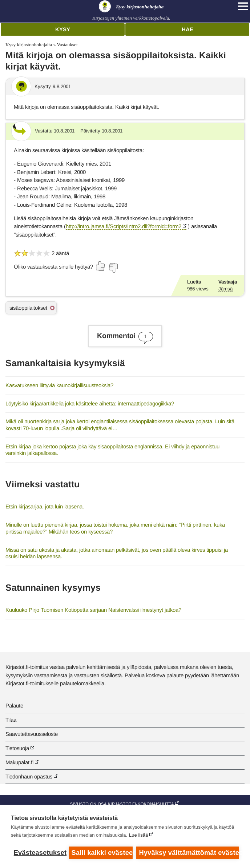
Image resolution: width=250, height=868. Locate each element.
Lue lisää (138, 835)
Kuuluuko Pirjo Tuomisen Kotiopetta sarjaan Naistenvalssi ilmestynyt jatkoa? (93, 610)
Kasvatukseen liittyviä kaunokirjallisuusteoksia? (59, 385)
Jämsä (225, 289)
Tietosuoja (17, 748)
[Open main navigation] (243, 6)
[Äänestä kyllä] (101, 266)
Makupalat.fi (19, 762)
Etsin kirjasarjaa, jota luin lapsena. (45, 506)
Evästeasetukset (39, 853)
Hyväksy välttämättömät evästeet (189, 853)
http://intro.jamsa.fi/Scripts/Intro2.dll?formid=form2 (124, 226)
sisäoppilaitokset (28, 308)
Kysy (63, 29)
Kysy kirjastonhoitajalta (29, 45)
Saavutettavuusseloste (32, 734)
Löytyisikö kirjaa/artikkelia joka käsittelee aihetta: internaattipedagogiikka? (90, 403)
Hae (187, 29)
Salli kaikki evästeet (102, 853)
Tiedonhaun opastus (29, 776)
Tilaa (11, 720)
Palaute (14, 706)
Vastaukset (67, 45)
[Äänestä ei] (113, 268)
